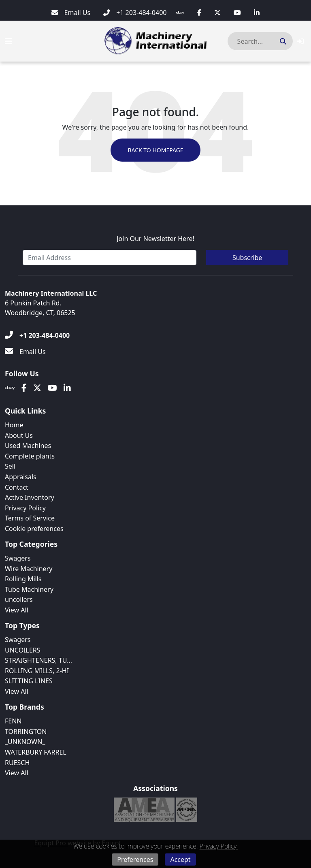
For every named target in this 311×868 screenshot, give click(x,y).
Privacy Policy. (219, 846)
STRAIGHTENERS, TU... (38, 660)
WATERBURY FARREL (36, 752)
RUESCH (17, 763)
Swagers (18, 558)
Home (14, 425)
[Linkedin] (257, 13)
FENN (13, 721)
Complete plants (30, 456)
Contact (17, 487)
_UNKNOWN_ (25, 742)
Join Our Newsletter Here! (155, 239)
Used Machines (28, 446)
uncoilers (19, 599)
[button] (300, 41)
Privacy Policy (25, 508)
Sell (10, 466)
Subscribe (247, 258)
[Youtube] (237, 13)
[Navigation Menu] (9, 41)
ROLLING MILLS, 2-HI (37, 671)
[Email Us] (71, 13)
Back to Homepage (155, 150)
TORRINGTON (26, 732)
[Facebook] (199, 13)
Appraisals (21, 477)
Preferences (135, 859)
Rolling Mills (23, 579)
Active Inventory (30, 497)
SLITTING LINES (29, 681)
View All (17, 610)
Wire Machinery (29, 569)
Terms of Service (30, 518)
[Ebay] (180, 13)
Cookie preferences (34, 529)
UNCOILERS (23, 650)
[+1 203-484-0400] (135, 13)
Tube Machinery (29, 589)
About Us (19, 435)
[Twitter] (217, 13)
